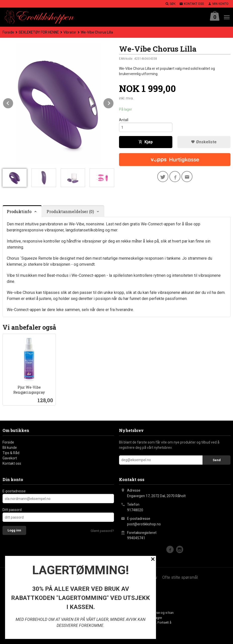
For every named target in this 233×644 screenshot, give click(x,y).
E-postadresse (14, 491)
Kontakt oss (12, 463)
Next (114, 102)
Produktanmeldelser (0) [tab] (70, 211)
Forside (8, 32)
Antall (124, 120)
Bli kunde (10, 448)
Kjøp (146, 142)
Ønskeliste (204, 142)
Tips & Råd (11, 453)
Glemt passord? (102, 531)
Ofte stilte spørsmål (180, 577)
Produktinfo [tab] (19, 211)
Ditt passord (12, 510)
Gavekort (10, 458)
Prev (13, 102)
